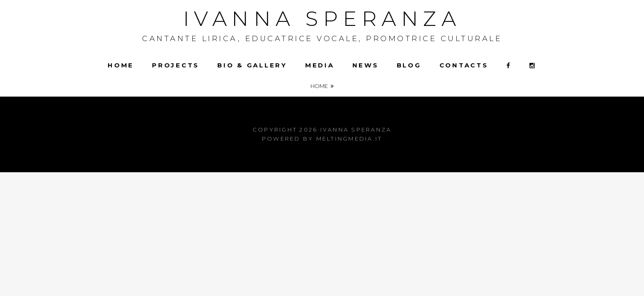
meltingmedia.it (349, 139)
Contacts (464, 65)
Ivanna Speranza (322, 19)
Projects (176, 65)
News (366, 65)
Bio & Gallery (252, 65)
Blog (409, 65)
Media (320, 65)
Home (121, 65)
